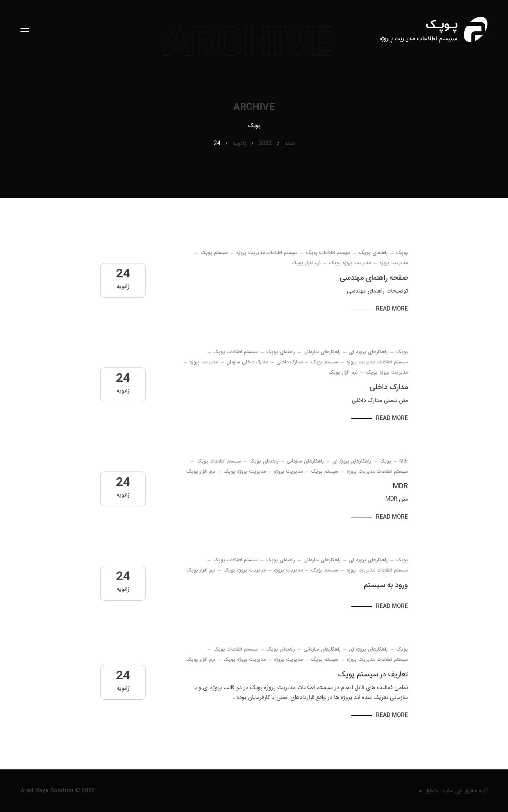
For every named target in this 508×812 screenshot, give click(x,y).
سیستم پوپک (214, 253)
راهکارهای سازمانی (322, 352)
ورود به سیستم (386, 585)
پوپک (402, 253)
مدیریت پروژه (394, 263)
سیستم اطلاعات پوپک (328, 253)
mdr (404, 461)
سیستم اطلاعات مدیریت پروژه (267, 253)
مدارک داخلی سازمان (247, 362)
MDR (400, 486)
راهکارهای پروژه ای (368, 352)
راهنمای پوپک (373, 253)
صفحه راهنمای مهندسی (374, 278)
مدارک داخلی (289, 362)
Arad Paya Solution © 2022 (58, 791)
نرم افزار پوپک (306, 263)
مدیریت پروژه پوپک (350, 263)
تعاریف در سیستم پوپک (373, 674)
